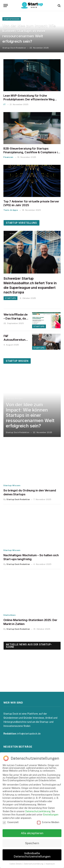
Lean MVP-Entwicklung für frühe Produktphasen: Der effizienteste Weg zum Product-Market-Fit (29, 99)
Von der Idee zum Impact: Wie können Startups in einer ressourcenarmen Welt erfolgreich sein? (30, 415)
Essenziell (11, 822)
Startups (39, 326)
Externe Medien (48, 822)
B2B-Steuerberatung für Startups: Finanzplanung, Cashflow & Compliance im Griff (32, 152)
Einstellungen (51, 815)
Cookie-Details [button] (16, 864)
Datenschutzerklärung (38, 811)
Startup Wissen (17, 361)
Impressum (50, 864)
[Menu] (6, 6)
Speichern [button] (32, 843)
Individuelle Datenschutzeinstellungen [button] (32, 855)
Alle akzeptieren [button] (32, 833)
